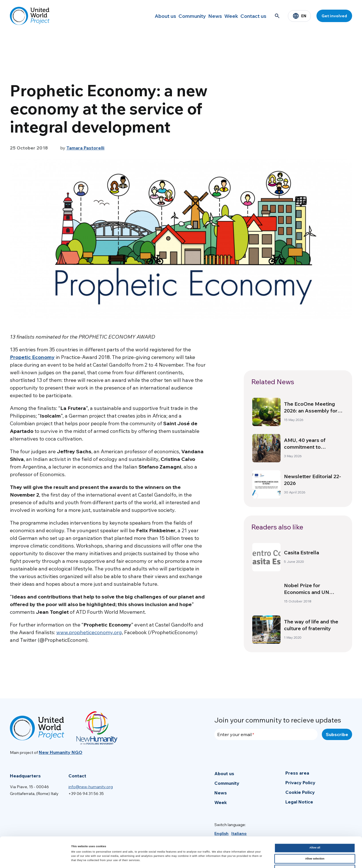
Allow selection (315, 828)
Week (224, 16)
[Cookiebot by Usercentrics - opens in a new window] (37, 859)
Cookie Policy (300, 792)
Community (174, 16)
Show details (235, 859)
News (202, 16)
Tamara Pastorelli (86, 148)
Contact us (251, 16)
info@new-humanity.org (91, 787)
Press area (297, 773)
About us (143, 16)
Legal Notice (299, 802)
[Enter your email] (266, 734)
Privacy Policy (300, 783)
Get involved (334, 16)
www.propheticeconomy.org (89, 632)
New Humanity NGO (61, 752)
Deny (315, 839)
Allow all (315, 817)
